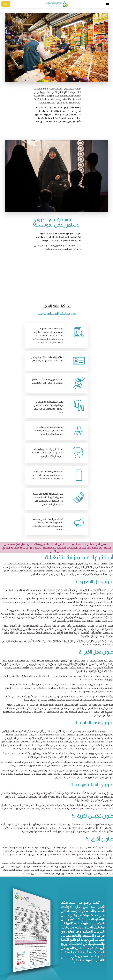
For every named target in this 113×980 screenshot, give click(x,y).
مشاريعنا (69, 959)
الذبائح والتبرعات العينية (30, 972)
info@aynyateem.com (97, 969)
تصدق (37, 959)
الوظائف (70, 972)
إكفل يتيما (35, 955)
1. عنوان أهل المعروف (92, 516)
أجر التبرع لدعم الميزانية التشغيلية (79, 492)
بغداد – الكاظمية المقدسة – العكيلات (91, 964)
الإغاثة (71, 967)
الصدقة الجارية (33, 963)
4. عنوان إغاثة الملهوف (92, 719)
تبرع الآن (56, 932)
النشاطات (69, 963)
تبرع (6, 4)
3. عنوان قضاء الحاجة (94, 657)
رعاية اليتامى (68, 955)
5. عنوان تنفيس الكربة (93, 750)
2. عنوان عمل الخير (96, 587)
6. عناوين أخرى (99, 773)
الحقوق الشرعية (33, 967)
